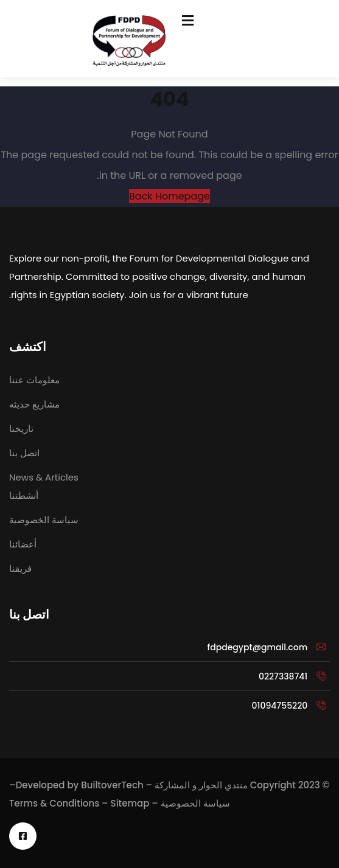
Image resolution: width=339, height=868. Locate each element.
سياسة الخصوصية (195, 803)
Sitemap (130, 803)
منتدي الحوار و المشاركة (201, 785)
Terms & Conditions (54, 803)
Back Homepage (169, 196)
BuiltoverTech (112, 785)
